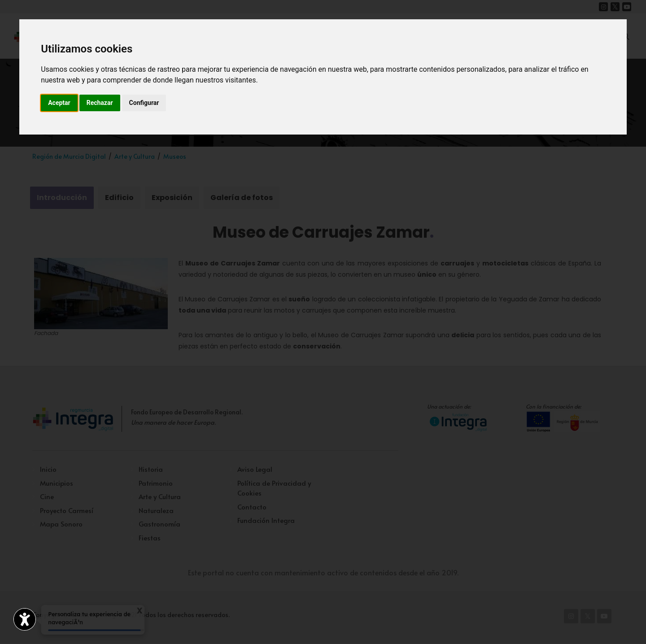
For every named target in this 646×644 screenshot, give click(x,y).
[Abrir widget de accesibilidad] (25, 619)
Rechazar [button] (100, 103)
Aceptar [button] (59, 103)
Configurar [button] (144, 103)
